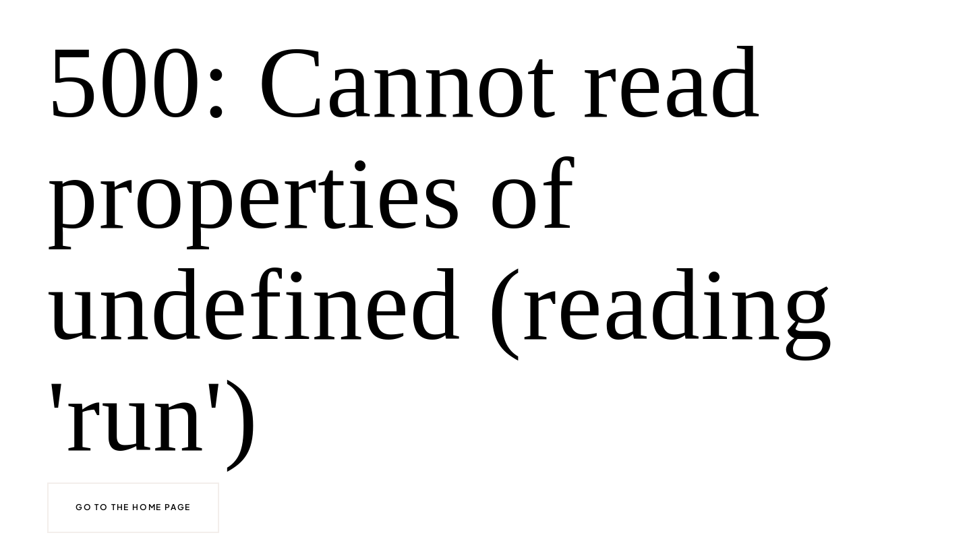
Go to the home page (133, 507)
